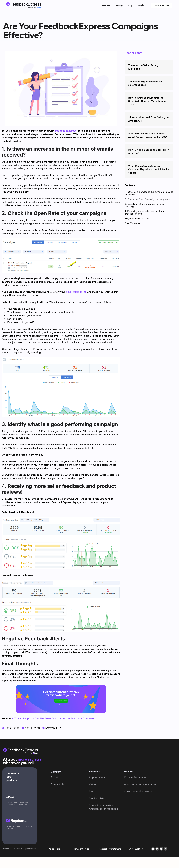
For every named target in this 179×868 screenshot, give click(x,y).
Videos (93, 784)
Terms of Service (81, 849)
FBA (59, 728)
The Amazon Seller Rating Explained (143, 67)
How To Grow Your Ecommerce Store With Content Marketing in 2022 (147, 101)
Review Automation (136, 777)
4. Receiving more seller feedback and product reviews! (145, 212)
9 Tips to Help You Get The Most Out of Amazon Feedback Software (53, 718)
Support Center (98, 777)
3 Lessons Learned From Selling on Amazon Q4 (148, 119)
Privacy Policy (55, 849)
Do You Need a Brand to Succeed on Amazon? (149, 151)
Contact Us (57, 784)
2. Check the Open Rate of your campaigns (147, 199)
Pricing (119, 5)
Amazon (50, 728)
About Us (56, 777)
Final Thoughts (132, 223)
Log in (141, 5)
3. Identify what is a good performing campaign (144, 205)
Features (106, 5)
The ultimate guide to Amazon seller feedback (145, 83)
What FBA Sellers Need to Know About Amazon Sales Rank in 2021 (148, 135)
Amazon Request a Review (140, 784)
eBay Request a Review (138, 791)
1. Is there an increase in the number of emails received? (149, 193)
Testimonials (96, 798)
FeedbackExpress (66, 131)
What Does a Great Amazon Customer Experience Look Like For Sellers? (149, 169)
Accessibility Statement (110, 849)
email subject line (76, 292)
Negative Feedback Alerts (138, 218)
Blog (130, 5)
